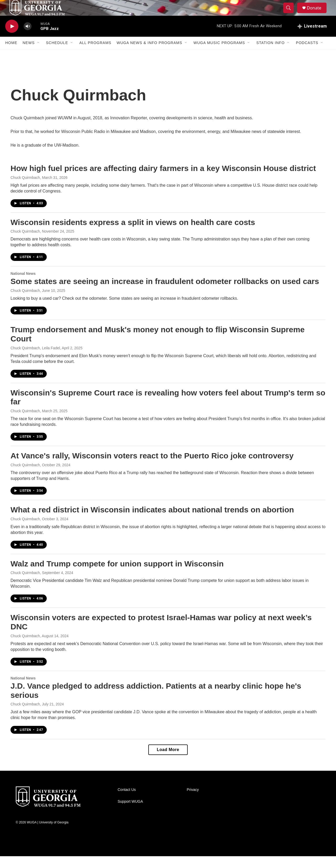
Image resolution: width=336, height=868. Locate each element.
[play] (12, 38)
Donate (317, 14)
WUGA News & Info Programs (149, 55)
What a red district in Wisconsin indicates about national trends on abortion (152, 521)
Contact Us (127, 802)
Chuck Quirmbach (25, 189)
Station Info (270, 55)
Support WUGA (130, 813)
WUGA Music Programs (219, 55)
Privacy (193, 802)
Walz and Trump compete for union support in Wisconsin (117, 575)
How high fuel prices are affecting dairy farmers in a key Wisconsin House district (163, 180)
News (29, 55)
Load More (168, 761)
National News (23, 285)
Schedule (57, 55)
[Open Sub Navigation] (39, 55)
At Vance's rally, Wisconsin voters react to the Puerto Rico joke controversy (152, 467)
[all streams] (312, 38)
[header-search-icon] (291, 14)
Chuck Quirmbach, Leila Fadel (35, 360)
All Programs (95, 55)
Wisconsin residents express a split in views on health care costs (133, 234)
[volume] (28, 38)
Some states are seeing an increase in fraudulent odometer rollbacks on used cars (165, 293)
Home (11, 55)
